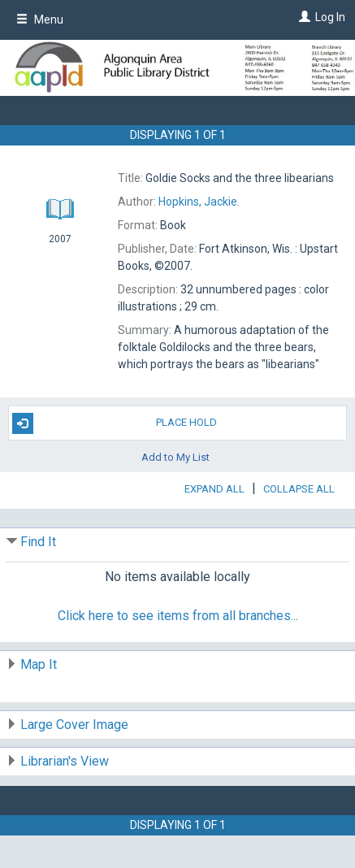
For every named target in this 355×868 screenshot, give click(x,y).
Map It (39, 664)
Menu (40, 20)
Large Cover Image (74, 725)
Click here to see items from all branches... (178, 616)
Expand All (214, 489)
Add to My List (175, 457)
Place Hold (115, 423)
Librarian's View (65, 761)
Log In (330, 17)
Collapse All (299, 489)
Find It (38, 542)
